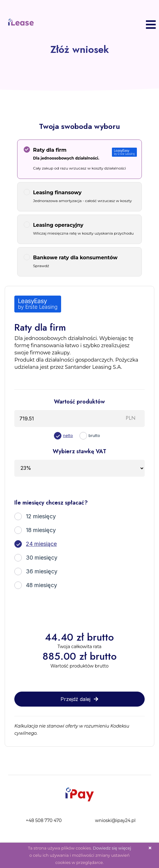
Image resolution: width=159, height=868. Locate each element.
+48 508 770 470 (44, 820)
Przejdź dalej (79, 699)
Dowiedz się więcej (112, 848)
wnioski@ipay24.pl (115, 820)
